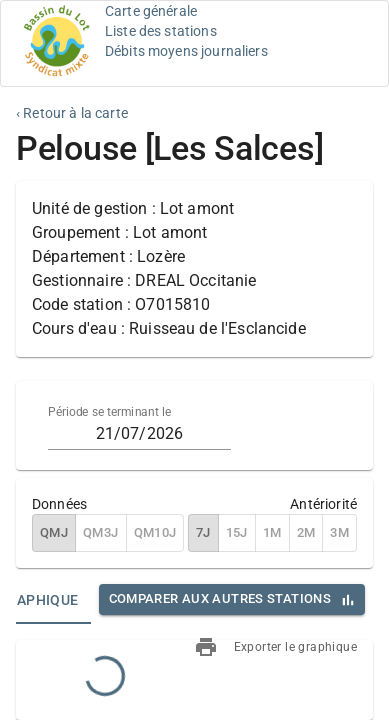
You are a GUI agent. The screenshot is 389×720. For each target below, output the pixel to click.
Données (59, 504)
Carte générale (151, 11)
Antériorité (323, 504)
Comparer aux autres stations (220, 598)
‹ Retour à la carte (72, 113)
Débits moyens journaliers (186, 51)
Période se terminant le (109, 412)
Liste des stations (161, 31)
